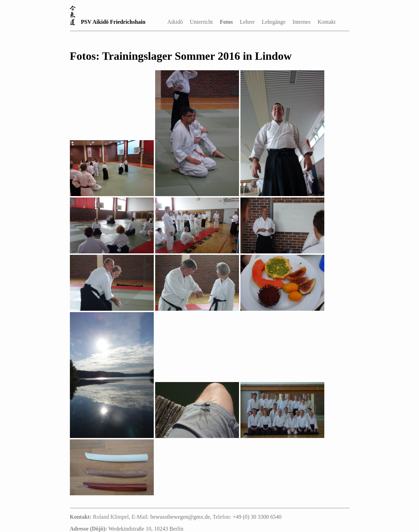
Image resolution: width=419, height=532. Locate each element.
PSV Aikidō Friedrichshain (113, 22)
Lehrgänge (274, 22)
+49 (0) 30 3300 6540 (257, 517)
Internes (302, 22)
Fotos (226, 22)
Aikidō (175, 22)
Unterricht (201, 22)
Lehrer (247, 22)
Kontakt (327, 22)
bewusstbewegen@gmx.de (180, 517)
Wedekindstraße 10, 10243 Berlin (146, 529)
